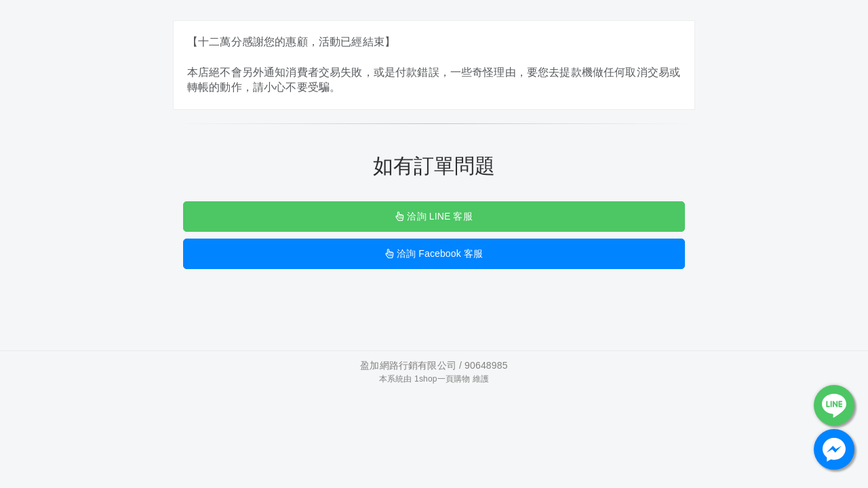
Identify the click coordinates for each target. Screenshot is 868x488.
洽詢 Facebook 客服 (434, 253)
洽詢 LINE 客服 (434, 216)
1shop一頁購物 (442, 379)
